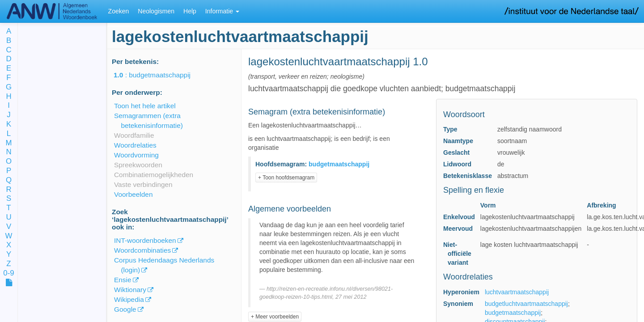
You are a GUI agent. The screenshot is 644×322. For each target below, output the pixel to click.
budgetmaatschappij (513, 313)
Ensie (123, 280)
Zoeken (119, 11)
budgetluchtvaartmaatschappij (526, 304)
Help (190, 11)
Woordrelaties (135, 145)
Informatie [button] (222, 11)
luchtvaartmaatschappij (517, 292)
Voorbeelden (133, 194)
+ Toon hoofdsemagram (286, 178)
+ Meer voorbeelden (275, 317)
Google (125, 309)
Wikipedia (129, 299)
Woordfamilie (134, 135)
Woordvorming (136, 155)
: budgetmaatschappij (158, 75)
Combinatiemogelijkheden (154, 175)
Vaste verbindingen (143, 184)
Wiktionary (130, 290)
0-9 (8, 273)
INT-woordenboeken (145, 240)
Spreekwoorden (138, 165)
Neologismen (156, 11)
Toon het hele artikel (145, 106)
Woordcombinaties (142, 250)
